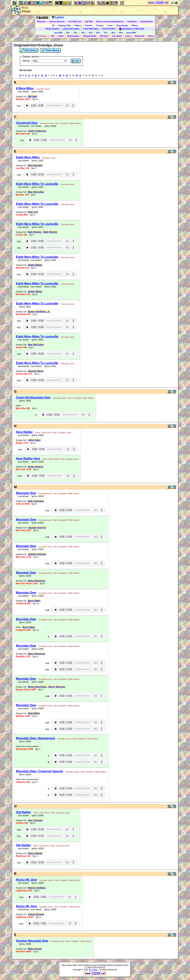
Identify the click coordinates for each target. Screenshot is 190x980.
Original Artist (90, 36)
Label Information (71, 29)
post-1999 (131, 33)
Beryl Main (34, 601)
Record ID (140, 36)
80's (113, 33)
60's (98, 33)
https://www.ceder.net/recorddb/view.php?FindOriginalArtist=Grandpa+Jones (95, 965)
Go (76, 61)
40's (83, 33)
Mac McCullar (36, 192)
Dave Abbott (35, 853)
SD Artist (104, 36)
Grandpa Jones (43, 89)
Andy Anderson (37, 131)
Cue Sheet (117, 36)
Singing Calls (65, 25)
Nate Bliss (34, 713)
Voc (19, 248)
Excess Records (57, 22)
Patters (78, 25)
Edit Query (29, 50)
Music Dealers (53, 29)
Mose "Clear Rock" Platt (46, 433)
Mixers (135, 25)
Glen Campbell (61, 123)
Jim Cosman (35, 820)
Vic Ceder (93, 970)
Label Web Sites (91, 29)
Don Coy (33, 212)
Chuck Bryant (36, 914)
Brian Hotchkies (37, 687)
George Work (36, 371)
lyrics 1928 (50, 126)
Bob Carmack (36, 501)
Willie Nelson (75, 123)
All (53, 25)
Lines (110, 25)
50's (91, 33)
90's (121, 33)
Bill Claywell (35, 165)
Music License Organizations (110, 22)
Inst (19, 106)
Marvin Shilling (37, 888)
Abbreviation (73, 36)
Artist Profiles (109, 29)
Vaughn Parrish (37, 528)
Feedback (132, 22)
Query (151, 36)
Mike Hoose (35, 949)
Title (53, 36)
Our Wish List (75, 22)
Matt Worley (50, 232)
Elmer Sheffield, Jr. (39, 311)
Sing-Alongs (122, 25)
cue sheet (23, 92)
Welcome (41, 22)
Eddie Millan (35, 265)
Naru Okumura (36, 581)
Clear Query (50, 50)
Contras (100, 25)
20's (68, 33)
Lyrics (128, 36)
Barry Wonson (57, 687)
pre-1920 (58, 33)
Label (61, 36)
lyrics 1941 (37, 92)
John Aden (34, 440)
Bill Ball (32, 96)
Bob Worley (35, 232)
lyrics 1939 (37, 435)
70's (106, 33)
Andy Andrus (36, 467)
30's (76, 33)
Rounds (89, 25)
